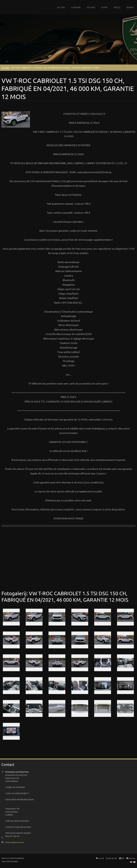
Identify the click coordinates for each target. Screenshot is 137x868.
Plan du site (113, 858)
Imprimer (132, 858)
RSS (123, 858)
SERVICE (130, 7)
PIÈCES (117, 7)
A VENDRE (76, 7)
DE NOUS (91, 7)
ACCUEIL (61, 7)
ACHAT (104, 7)
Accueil (101, 858)
